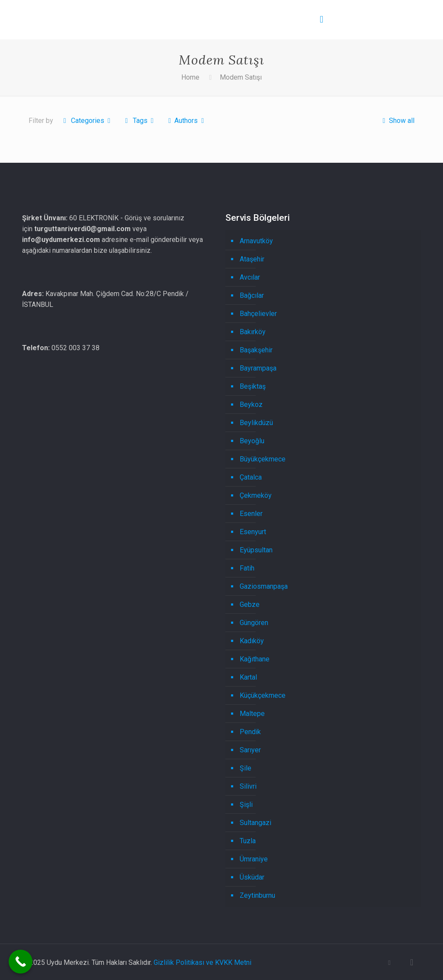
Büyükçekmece (263, 459)
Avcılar (250, 277)
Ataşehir (252, 259)
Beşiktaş (253, 386)
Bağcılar (252, 295)
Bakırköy (253, 332)
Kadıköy (252, 641)
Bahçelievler (258, 314)
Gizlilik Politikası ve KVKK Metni (202, 962)
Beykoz (251, 405)
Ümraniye (254, 859)
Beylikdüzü (256, 423)
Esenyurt (253, 532)
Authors (186, 121)
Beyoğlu (252, 441)
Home (190, 77)
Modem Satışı (241, 77)
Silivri (248, 786)
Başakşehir (256, 350)
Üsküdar (252, 877)
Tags (139, 121)
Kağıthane (255, 659)
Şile (246, 768)
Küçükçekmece (263, 695)
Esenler (251, 514)
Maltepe (252, 714)
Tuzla (248, 841)
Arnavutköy (256, 241)
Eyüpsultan (256, 550)
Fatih (247, 568)
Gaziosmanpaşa (264, 586)
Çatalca (251, 477)
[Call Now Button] (21, 962)
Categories (87, 121)
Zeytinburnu (257, 895)
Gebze (250, 604)
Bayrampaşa (258, 368)
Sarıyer (250, 750)
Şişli (246, 804)
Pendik (250, 732)
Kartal (248, 677)
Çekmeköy (256, 495)
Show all (396, 121)
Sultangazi (255, 823)
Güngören (254, 623)
